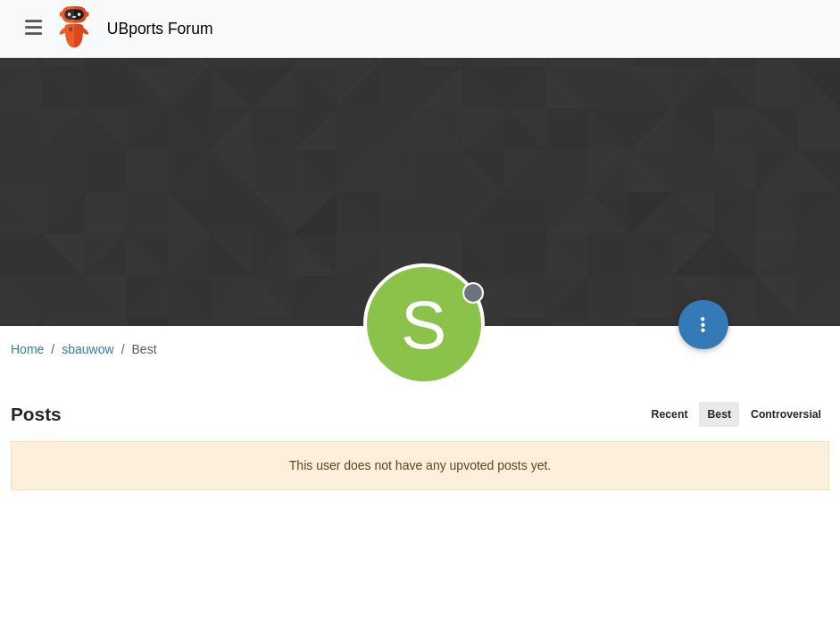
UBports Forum (160, 29)
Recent (670, 414)
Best (719, 414)
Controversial (786, 414)
